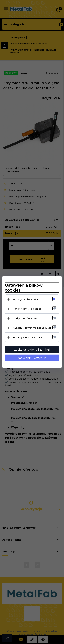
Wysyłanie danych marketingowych (32, 328)
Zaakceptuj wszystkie (32, 358)
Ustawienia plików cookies (24, 288)
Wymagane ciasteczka (25, 299)
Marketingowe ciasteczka (27, 309)
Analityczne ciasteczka (25, 318)
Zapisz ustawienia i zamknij (32, 350)
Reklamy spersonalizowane (28, 337)
